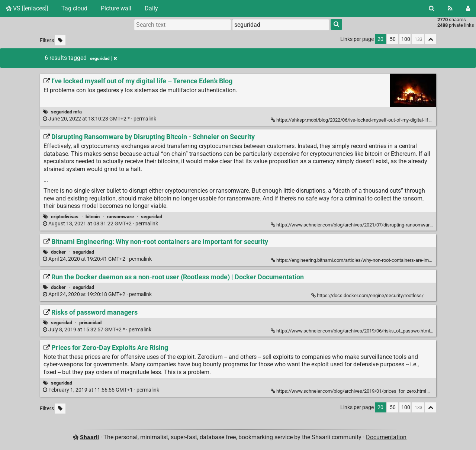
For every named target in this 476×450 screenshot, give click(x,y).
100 (406, 39)
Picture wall (116, 8)
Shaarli (89, 437)
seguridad (152, 217)
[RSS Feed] (450, 8)
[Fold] (432, 390)
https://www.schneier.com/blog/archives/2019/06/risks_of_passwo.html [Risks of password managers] (351, 331)
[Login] (468, 8)
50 (393, 39)
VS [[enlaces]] (27, 8)
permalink (100, 119)
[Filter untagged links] (60, 40)
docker (58, 252)
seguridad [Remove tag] (103, 58)
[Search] (432, 8)
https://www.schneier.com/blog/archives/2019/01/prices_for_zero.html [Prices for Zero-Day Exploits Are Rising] (349, 391)
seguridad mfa (66, 112)
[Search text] (183, 25)
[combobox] (281, 25)
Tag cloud (74, 8)
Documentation (386, 437)
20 (380, 39)
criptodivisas (65, 217)
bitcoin (93, 217)
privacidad (90, 323)
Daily (151, 8)
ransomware (120, 217)
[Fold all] (431, 39)
